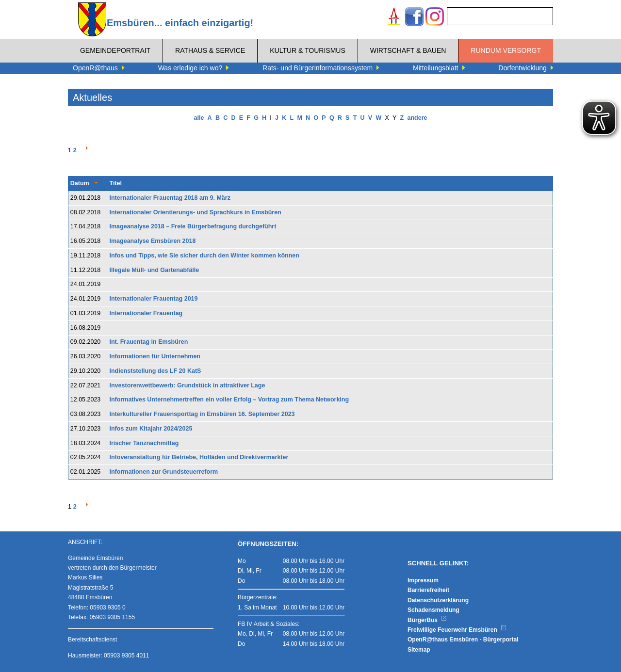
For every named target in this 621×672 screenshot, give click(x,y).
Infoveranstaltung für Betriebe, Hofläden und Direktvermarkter (199, 457)
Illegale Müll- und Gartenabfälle (155, 270)
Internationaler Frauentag (146, 313)
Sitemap (419, 650)
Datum (80, 183)
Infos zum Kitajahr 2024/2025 (151, 429)
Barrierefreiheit (428, 590)
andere (417, 118)
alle (199, 118)
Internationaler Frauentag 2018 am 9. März (170, 198)
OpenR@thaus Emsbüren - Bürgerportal (463, 640)
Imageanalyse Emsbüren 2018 (153, 241)
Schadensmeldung (433, 610)
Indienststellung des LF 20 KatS (155, 371)
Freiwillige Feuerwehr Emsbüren (457, 630)
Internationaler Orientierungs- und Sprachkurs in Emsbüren (196, 212)
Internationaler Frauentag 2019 (154, 299)
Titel (116, 183)
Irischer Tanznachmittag (144, 443)
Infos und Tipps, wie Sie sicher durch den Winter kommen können (204, 256)
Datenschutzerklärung (438, 600)
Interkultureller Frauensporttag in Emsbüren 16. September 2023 (202, 414)
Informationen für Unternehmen (155, 356)
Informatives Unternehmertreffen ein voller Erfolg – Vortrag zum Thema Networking (229, 400)
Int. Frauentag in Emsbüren (149, 342)
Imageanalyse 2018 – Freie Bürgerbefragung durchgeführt (193, 226)
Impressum (423, 580)
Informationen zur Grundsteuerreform (164, 472)
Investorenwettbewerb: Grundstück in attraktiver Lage (188, 385)
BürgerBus (427, 620)
